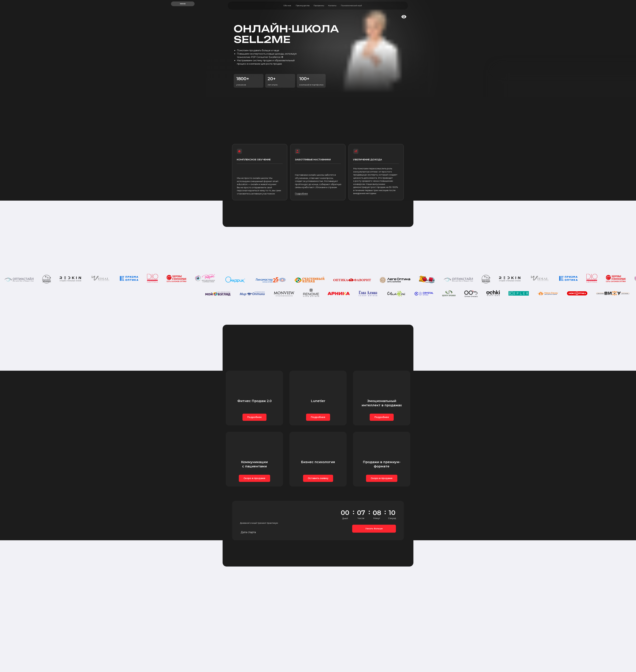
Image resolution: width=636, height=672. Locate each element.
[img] (396, 5)
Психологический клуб (351, 6)
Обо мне (287, 6)
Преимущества (303, 6)
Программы (319, 6)
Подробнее (301, 193)
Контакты (332, 6)
